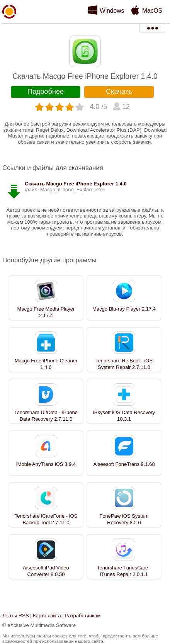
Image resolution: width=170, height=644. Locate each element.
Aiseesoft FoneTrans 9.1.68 (124, 464)
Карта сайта (47, 616)
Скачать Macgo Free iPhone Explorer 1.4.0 (76, 184)
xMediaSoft (9, 29)
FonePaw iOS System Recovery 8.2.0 (124, 519)
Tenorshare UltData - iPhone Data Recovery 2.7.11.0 (46, 416)
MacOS (152, 11)
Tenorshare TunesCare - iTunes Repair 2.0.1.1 (124, 571)
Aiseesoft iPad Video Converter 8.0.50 (46, 571)
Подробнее (46, 92)
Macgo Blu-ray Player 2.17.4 (124, 309)
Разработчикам (83, 616)
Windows (112, 11)
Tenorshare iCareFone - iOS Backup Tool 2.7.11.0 (46, 519)
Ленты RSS (16, 616)
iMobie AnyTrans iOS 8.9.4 (46, 464)
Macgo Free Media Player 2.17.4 (46, 312)
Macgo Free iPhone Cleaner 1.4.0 (46, 364)
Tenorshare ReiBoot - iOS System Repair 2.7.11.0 (124, 364)
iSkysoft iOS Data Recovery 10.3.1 (124, 416)
